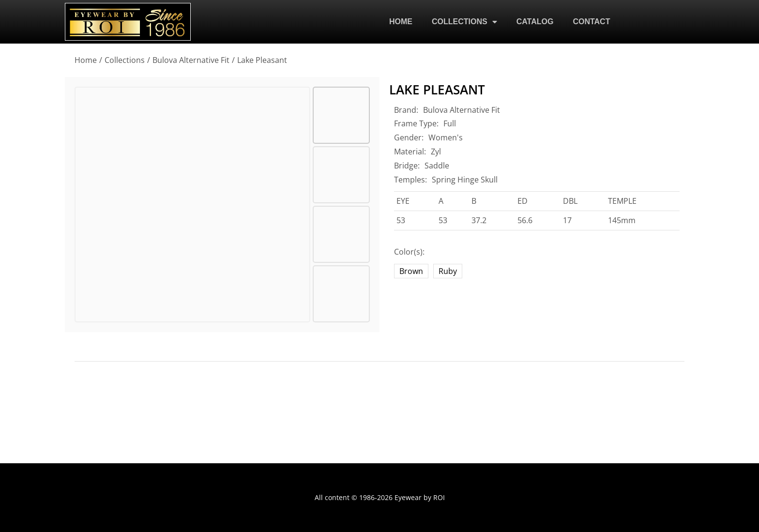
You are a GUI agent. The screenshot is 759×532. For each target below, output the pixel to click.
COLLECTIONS (464, 22)
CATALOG (535, 22)
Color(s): (409, 252)
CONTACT (591, 22)
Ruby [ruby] (448, 271)
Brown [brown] (411, 271)
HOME (401, 22)
